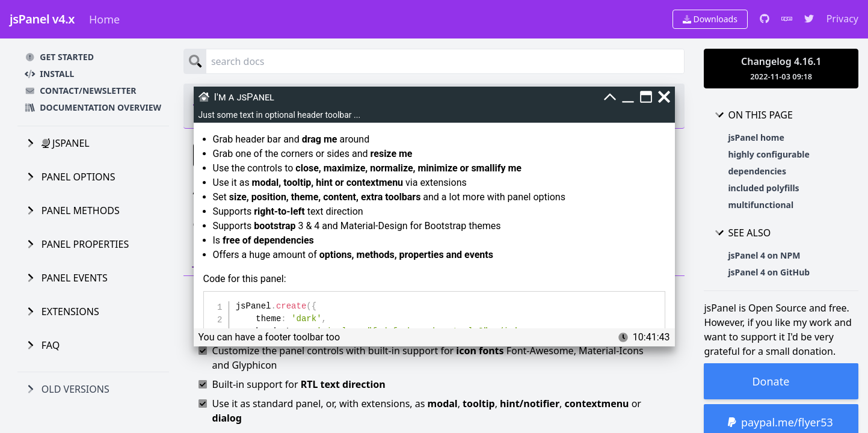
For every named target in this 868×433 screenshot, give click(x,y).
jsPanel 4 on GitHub (769, 272)
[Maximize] (646, 97)
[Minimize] (628, 97)
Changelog (781, 68)
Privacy (842, 19)
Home (104, 19)
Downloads (710, 19)
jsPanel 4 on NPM (764, 255)
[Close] (664, 97)
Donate (771, 381)
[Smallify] (610, 97)
